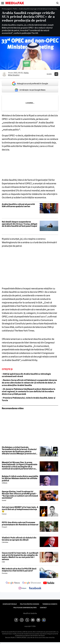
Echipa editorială (10, 604)
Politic (15, 9)
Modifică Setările (30, 613)
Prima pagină (7, 9)
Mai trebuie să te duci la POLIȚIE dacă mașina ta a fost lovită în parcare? (19, 570)
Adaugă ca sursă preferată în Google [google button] (30, 84)
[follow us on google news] (13, 583)
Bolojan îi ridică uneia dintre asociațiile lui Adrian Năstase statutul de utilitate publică (20, 478)
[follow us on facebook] (35, 588)
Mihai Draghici (14, 75)
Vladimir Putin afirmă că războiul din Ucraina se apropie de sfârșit (19, 539)
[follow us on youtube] (49, 583)
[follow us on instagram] (22, 588)
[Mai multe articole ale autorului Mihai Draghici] (4, 74)
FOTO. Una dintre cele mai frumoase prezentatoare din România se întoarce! (20, 524)
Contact (43, 608)
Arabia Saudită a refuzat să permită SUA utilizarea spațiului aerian (18, 205)
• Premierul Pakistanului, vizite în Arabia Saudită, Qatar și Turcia (29, 399)
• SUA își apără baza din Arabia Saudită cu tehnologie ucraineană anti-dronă (26, 375)
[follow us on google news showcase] (32, 583)
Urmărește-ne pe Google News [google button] (30, 90)
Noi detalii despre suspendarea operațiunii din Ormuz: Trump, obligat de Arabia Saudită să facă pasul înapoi (20, 224)
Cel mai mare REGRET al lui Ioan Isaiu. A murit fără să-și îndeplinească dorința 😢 (20, 509)
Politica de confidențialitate (25, 608)
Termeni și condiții (50, 604)
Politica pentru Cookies (30, 604)
